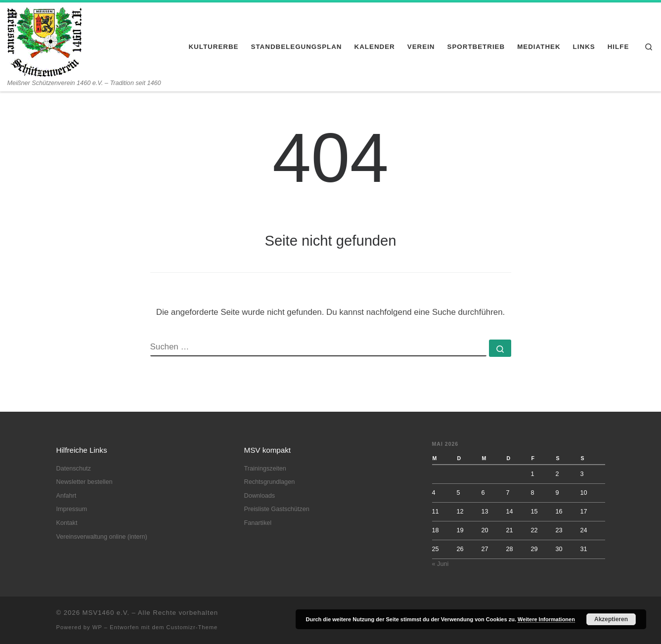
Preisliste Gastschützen (277, 509)
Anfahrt (66, 496)
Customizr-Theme (192, 627)
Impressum (72, 509)
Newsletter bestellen (85, 482)
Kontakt (67, 523)
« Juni (441, 564)
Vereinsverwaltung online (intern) (102, 537)
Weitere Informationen (546, 619)
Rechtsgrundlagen (270, 482)
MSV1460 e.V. (106, 613)
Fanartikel (258, 523)
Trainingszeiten (265, 469)
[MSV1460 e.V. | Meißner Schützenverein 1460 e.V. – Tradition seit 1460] (44, 41)
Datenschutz (74, 469)
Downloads (260, 496)
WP (97, 627)
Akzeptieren (611, 619)
